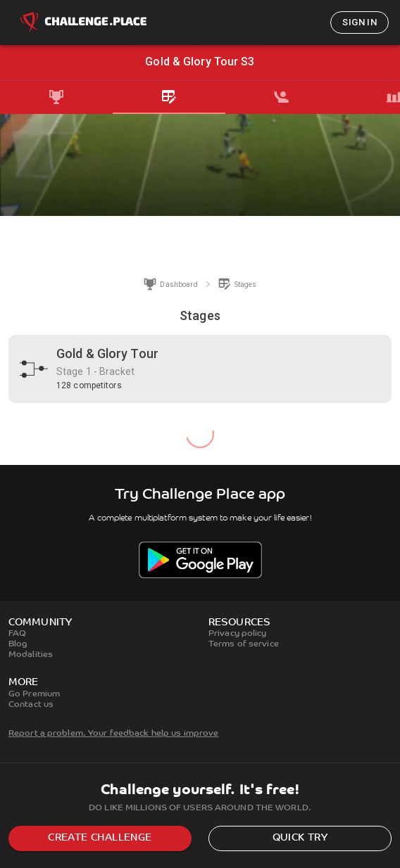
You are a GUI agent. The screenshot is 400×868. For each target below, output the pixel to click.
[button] (200, 369)
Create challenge (100, 838)
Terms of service (244, 644)
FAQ (17, 634)
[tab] (56, 97)
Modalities (31, 655)
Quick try (300, 838)
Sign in (360, 22)
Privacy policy (238, 634)
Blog (18, 644)
